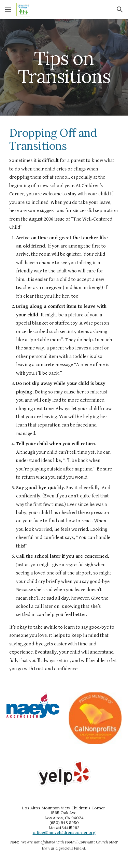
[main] (64, 67)
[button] (8, 9)
